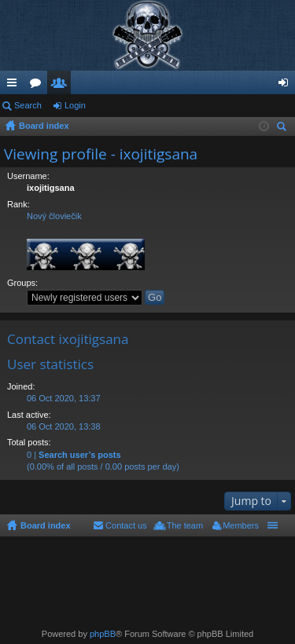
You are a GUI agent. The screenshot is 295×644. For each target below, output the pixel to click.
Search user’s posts (80, 455)
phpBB (103, 634)
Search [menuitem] (283, 128)
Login (75, 105)
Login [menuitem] (287, 86)
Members (62, 86)
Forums (39, 86)
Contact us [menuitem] (126, 525)
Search (28, 105)
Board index (46, 525)
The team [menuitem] (185, 525)
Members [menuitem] (241, 525)
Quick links (15, 86)
